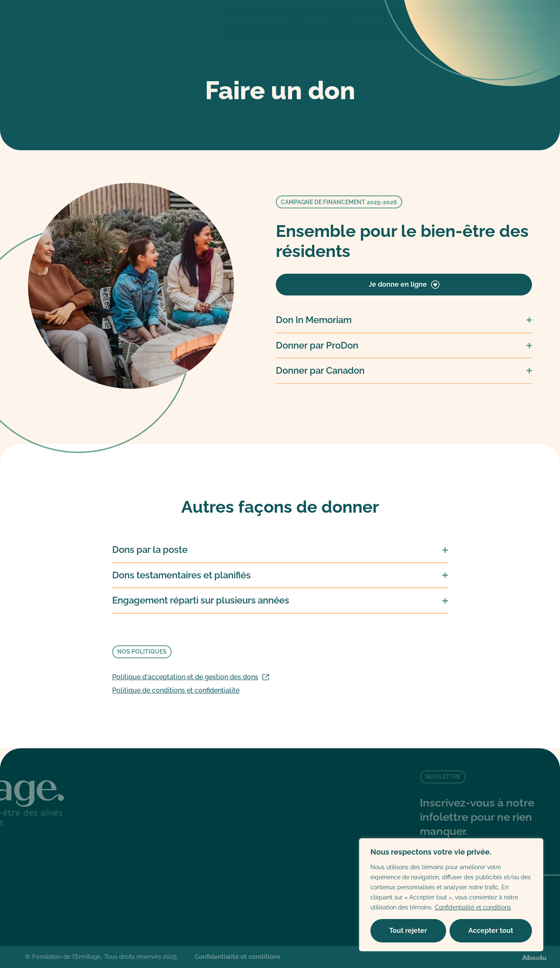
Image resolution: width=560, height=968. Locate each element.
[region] (451, 895)
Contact (318, 22)
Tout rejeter (408, 931)
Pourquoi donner (252, 22)
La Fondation (172, 22)
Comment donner (385, 22)
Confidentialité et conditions (473, 907)
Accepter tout (491, 931)
